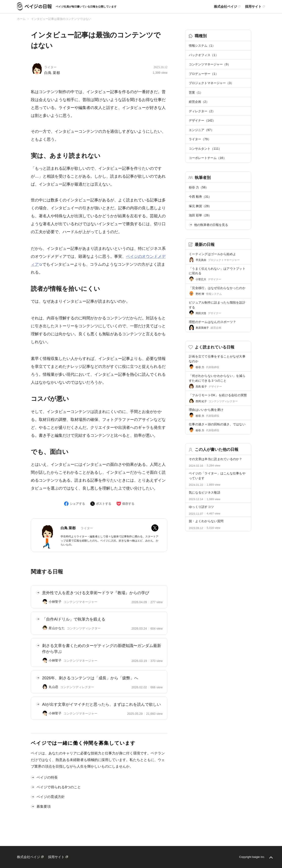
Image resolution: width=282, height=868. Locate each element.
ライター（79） (200, 139)
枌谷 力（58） (199, 187)
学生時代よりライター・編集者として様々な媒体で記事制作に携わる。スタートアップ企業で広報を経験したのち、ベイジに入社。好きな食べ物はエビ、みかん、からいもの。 (109, 541)
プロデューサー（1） (204, 74)
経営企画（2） (199, 102)
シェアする (77, 504)
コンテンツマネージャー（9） (210, 64)
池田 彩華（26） (200, 215)
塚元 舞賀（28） (200, 206)
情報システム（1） (202, 46)
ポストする (104, 504)
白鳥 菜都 (52, 73)
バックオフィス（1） (204, 55)
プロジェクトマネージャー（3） (211, 83)
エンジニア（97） (201, 130)
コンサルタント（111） (205, 149)
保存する (128, 504)
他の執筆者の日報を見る (208, 225)
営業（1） (196, 92)
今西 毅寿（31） (200, 197)
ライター (50, 67)
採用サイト (253, 7)
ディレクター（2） (202, 111)
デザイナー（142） (202, 120)
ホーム (21, 19)
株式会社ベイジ (225, 7)
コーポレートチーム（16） (208, 158)
